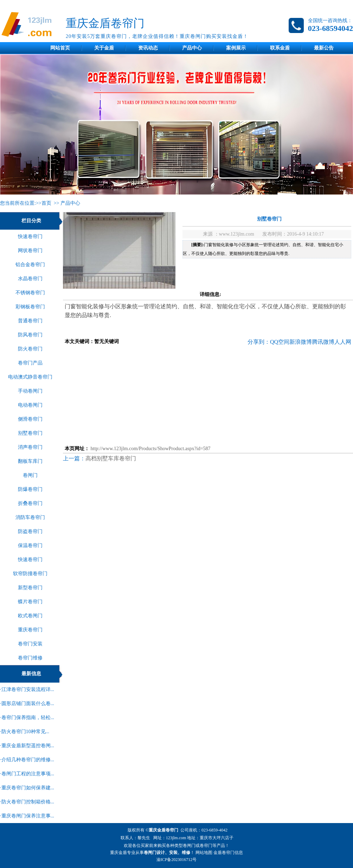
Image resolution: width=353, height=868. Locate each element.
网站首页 (60, 48)
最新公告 (324, 48)
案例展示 (236, 48)
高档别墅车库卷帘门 (111, 458)
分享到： (259, 342)
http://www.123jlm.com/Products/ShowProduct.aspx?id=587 (151, 449)
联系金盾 (280, 48)
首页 (46, 203)
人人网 (343, 342)
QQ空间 (280, 342)
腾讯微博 (323, 342)
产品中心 (192, 48)
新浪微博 (301, 342)
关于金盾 (104, 48)
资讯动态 (148, 48)
